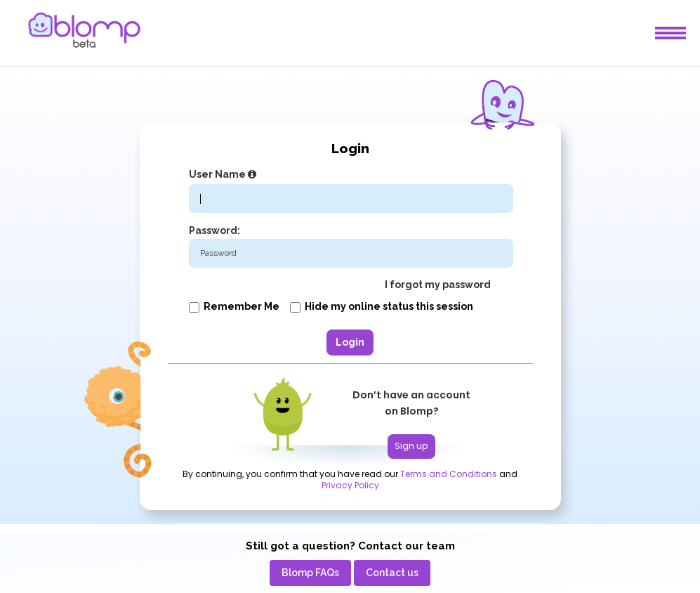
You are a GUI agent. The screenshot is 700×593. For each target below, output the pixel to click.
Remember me (234, 306)
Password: (214, 230)
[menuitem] (310, 573)
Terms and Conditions (449, 474)
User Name (224, 174)
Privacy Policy (350, 486)
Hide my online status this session (382, 306)
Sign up (411, 446)
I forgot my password (438, 285)
